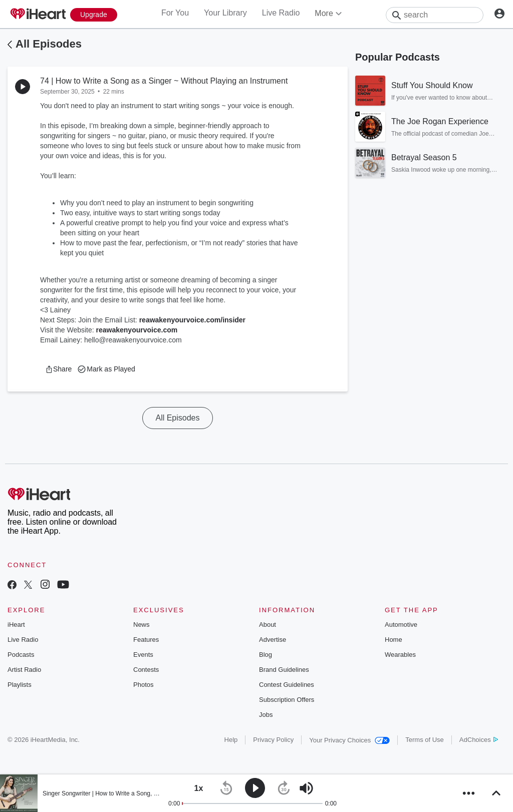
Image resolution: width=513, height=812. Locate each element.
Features (146, 640)
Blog (266, 655)
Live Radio (281, 13)
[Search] (435, 15)
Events (143, 655)
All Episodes (49, 44)
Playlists (20, 685)
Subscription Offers (287, 700)
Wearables (400, 655)
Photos (143, 685)
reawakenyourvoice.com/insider (192, 320)
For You (175, 13)
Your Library (225, 13)
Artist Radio (24, 670)
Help (231, 740)
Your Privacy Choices (349, 740)
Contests (146, 670)
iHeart (16, 625)
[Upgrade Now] (94, 15)
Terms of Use (425, 740)
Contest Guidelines (287, 685)
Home (394, 640)
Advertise (273, 640)
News (142, 625)
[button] (58, 369)
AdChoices (479, 740)
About (268, 625)
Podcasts (21, 655)
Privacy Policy (273, 740)
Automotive (401, 625)
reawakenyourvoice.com (137, 330)
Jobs (266, 715)
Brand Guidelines (284, 670)
